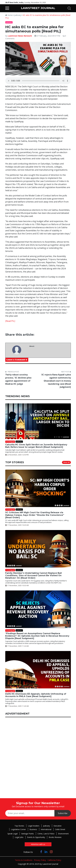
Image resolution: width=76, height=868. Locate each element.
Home (9, 15)
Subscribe (63, 813)
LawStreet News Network (20, 36)
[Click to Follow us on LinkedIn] (46, 852)
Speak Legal (12, 834)
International (46, 829)
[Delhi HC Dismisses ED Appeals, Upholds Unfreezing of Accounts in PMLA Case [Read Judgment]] (38, 670)
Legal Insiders (34, 826)
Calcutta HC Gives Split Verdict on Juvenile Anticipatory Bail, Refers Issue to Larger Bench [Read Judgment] (36, 446)
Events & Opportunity (36, 837)
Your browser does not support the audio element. (38, 81)
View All (66, 462)
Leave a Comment (17, 360)
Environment (63, 834)
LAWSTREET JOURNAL (38, 8)
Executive (58, 826)
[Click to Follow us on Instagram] (51, 852)
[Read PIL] (10, 321)
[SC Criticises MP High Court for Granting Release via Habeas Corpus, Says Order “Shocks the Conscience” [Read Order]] (38, 488)
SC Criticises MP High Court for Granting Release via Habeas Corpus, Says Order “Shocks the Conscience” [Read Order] (35, 515)
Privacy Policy (40, 860)
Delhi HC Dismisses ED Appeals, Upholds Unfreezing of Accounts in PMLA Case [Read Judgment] (36, 695)
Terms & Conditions (24, 860)
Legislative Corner (18, 829)
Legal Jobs (19, 837)
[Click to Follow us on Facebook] (41, 852)
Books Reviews (55, 837)
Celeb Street (60, 829)
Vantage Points (28, 834)
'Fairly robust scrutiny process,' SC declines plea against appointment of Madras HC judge (18, 379)
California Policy (54, 860)
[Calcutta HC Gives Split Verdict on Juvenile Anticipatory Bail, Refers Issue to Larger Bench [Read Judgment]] (38, 421)
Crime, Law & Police (46, 834)
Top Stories (19, 826)
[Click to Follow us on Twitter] (37, 852)
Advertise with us (38, 844)
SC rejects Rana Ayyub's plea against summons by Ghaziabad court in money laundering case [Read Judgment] (56, 381)
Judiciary (18, 15)
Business (33, 829)
